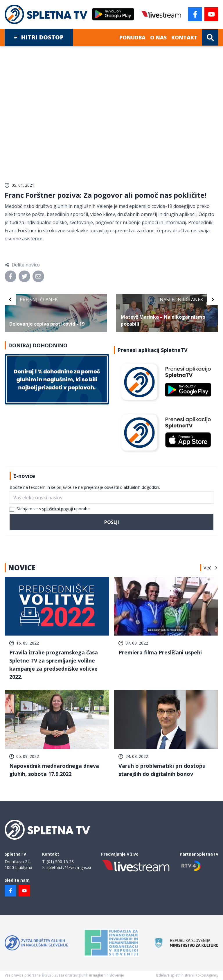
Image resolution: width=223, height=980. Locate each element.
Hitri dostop (39, 37)
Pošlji (112, 522)
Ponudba (132, 37)
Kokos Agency (207, 975)
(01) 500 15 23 (60, 862)
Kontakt (184, 37)
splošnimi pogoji (57, 509)
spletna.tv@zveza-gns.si (69, 867)
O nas (158, 37)
